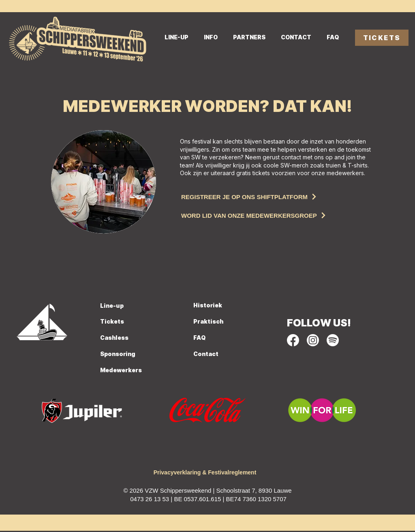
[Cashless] (140, 338)
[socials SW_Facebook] (293, 340)
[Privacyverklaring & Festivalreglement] (205, 473)
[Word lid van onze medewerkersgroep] (274, 215)
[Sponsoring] (140, 354)
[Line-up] (127, 306)
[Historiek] (224, 306)
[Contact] (213, 354)
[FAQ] (211, 338)
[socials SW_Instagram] (313, 340)
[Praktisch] (224, 322)
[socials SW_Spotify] (333, 340)
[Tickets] (130, 322)
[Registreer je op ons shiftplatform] (274, 197)
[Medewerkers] (129, 371)
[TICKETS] (382, 38)
